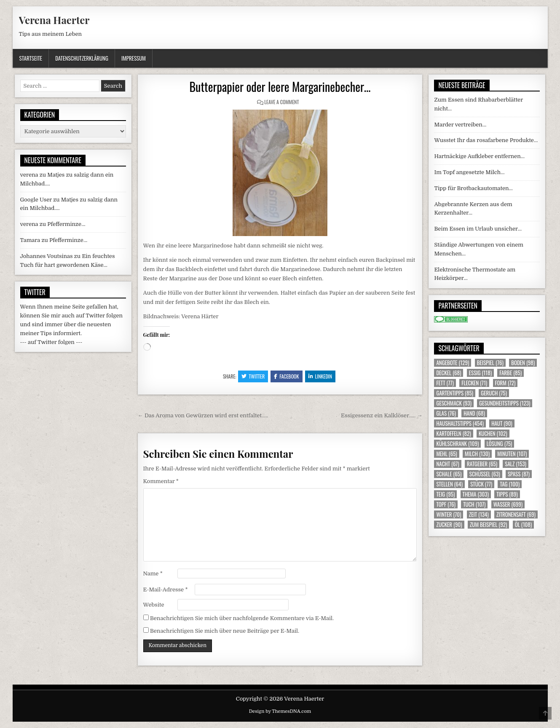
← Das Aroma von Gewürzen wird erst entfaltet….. (203, 415)
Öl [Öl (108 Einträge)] (524, 525)
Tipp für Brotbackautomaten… (473, 188)
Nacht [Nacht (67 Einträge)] (447, 464)
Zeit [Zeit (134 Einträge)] (479, 514)
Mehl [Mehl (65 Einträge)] (446, 454)
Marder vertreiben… (460, 125)
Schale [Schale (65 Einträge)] (449, 474)
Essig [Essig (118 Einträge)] (480, 373)
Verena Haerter (54, 20)
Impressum (134, 58)
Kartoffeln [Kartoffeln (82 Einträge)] (453, 434)
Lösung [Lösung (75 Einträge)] (500, 444)
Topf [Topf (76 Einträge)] (446, 504)
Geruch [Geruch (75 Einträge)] (494, 393)
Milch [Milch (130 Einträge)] (477, 454)
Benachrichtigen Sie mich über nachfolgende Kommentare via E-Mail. (242, 618)
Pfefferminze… (66, 224)
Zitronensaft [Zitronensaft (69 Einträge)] (516, 514)
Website (154, 605)
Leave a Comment (281, 102)
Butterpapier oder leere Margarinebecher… (280, 87)
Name (153, 574)
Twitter (253, 376)
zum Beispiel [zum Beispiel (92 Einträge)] (488, 525)
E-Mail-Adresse (166, 590)
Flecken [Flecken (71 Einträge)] (474, 383)
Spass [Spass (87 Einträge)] (519, 474)
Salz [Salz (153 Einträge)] (516, 464)
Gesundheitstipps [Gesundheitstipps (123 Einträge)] (505, 403)
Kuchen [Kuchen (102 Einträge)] (493, 434)
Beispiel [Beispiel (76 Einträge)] (490, 363)
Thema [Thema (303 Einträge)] (476, 494)
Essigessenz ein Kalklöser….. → (382, 415)
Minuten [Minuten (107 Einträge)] (512, 454)
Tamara (30, 240)
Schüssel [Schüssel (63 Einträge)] (485, 474)
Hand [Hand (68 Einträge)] (474, 413)
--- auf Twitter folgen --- (51, 342)
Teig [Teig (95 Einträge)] (445, 494)
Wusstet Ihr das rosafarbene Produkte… (486, 140)
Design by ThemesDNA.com (280, 711)
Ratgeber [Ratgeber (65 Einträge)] (482, 464)
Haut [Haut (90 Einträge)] (502, 423)
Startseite (31, 58)
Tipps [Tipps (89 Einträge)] (507, 494)
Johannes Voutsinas (47, 256)
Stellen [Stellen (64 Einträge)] (449, 484)
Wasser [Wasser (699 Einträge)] (508, 504)
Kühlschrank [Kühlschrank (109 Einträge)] (457, 444)
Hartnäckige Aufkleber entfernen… (479, 156)
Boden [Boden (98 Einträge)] (523, 363)
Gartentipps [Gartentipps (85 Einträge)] (455, 393)
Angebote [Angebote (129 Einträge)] (453, 363)
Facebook (286, 376)
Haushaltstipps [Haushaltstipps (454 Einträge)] (460, 423)
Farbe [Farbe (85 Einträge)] (510, 373)
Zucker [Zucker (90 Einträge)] (449, 525)
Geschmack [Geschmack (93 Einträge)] (454, 403)
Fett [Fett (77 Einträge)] (445, 383)
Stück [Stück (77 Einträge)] (481, 484)
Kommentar (161, 481)
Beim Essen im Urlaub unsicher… (478, 229)
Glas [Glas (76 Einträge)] (446, 413)
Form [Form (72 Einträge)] (505, 383)
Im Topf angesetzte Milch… (469, 172)
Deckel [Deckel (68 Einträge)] (449, 373)
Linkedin (320, 376)
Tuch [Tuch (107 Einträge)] (474, 504)
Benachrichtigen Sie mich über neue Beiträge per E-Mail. (225, 631)
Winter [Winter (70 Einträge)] (449, 514)
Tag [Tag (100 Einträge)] (510, 484)
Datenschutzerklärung (82, 58)
